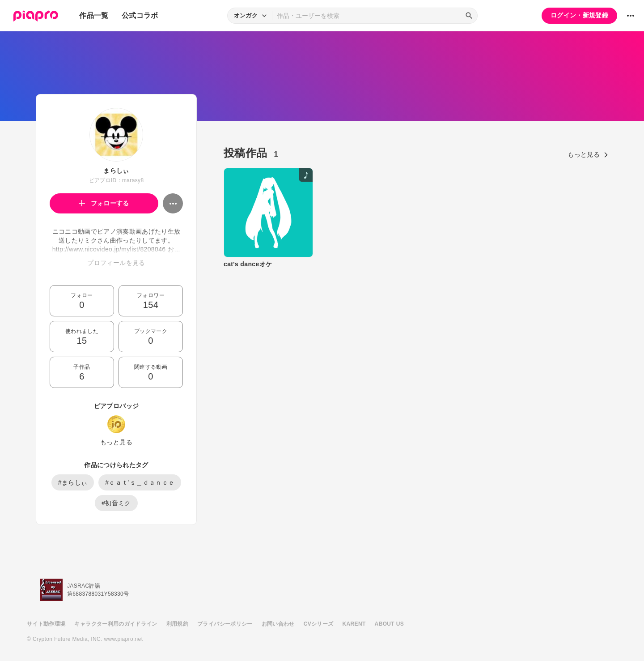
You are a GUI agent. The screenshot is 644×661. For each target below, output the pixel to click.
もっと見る (116, 442)
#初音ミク (116, 503)
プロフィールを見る (116, 263)
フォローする (104, 203)
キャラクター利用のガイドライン (116, 624)
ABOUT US (389, 624)
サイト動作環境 (46, 624)
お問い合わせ (278, 624)
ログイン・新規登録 (579, 15)
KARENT (354, 624)
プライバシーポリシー (225, 624)
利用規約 (177, 624)
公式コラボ (140, 15)
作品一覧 (94, 15)
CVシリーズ (319, 624)
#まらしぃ (73, 482)
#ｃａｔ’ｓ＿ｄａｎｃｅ (140, 482)
